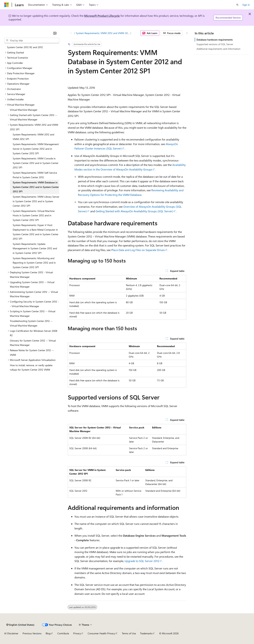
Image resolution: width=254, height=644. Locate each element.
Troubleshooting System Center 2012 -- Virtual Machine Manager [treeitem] (31, 323)
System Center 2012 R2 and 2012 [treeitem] (25, 47)
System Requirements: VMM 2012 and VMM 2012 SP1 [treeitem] (33, 137)
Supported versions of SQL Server (215, 44)
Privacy (77, 633)
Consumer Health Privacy (101, 633)
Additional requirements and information (218, 49)
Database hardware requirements (215, 40)
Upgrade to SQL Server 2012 (142, 561)
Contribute (63, 633)
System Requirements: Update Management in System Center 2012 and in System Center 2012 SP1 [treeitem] (35, 248)
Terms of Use (129, 633)
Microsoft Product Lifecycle (102, 16)
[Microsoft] (7, 5)
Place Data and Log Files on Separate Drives (138, 250)
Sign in (246, 5)
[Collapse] (55, 33)
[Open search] (237, 5)
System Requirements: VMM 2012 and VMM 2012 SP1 (103, 33)
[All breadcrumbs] (71, 33)
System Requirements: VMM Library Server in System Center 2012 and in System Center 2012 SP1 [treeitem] (36, 201)
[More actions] (187, 33)
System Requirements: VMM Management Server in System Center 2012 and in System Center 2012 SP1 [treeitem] (36, 149)
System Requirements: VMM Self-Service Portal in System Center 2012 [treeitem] (35, 175)
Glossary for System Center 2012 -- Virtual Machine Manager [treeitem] (33, 343)
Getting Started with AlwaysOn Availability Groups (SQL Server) (134, 211)
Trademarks (146, 633)
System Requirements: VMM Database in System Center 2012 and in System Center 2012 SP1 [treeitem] (36, 187)
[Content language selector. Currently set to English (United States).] (20, 625)
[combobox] (32, 41)
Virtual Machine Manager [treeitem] (24, 110)
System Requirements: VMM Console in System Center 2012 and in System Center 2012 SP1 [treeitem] (36, 163)
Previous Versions (32, 633)
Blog (48, 633)
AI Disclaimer (11, 633)
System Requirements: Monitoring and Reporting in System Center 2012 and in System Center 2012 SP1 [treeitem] (34, 263)
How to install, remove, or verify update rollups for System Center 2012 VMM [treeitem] (31, 367)
